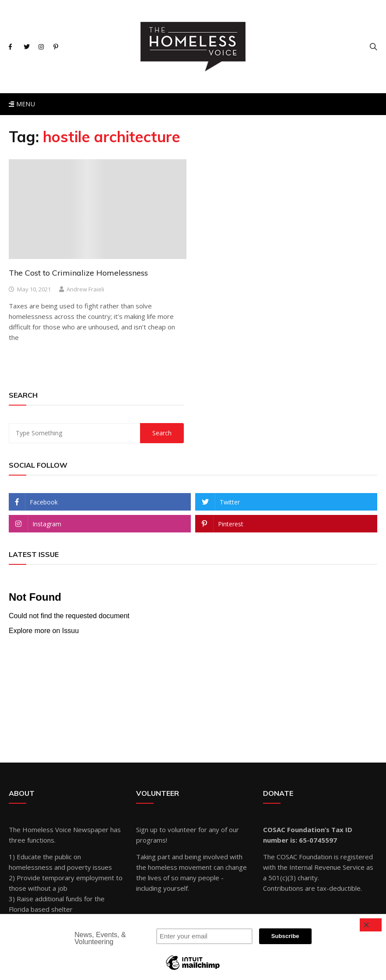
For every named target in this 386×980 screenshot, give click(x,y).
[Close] (371, 925)
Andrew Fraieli (85, 289)
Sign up (147, 829)
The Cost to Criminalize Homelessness (78, 273)
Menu (22, 104)
